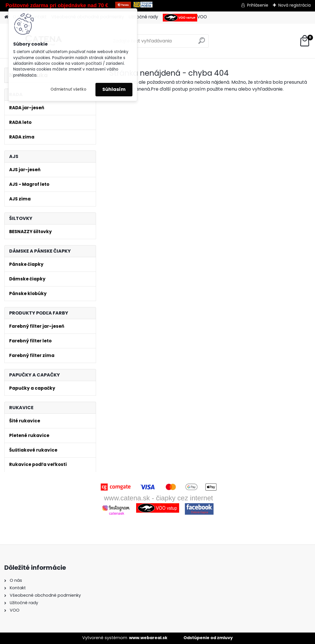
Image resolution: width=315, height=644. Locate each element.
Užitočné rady (143, 17)
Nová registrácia (295, 5)
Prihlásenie (258, 5)
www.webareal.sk (148, 638)
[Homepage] (6, 17)
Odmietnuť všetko (68, 89)
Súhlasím (114, 89)
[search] (202, 43)
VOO (185, 18)
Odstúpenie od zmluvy (208, 638)
